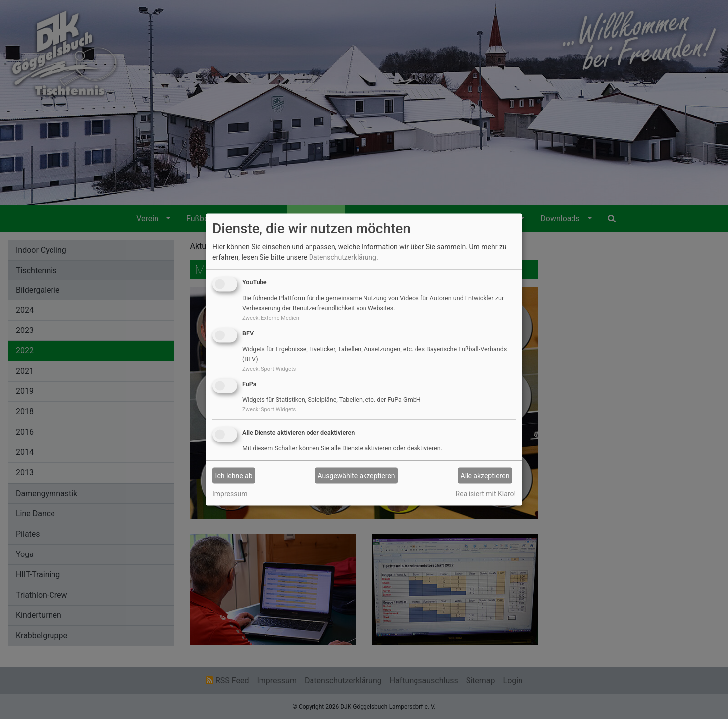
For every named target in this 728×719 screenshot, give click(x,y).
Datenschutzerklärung (343, 257)
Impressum (230, 494)
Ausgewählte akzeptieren (357, 475)
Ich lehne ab (234, 475)
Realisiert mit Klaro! (486, 494)
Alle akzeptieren (485, 475)
